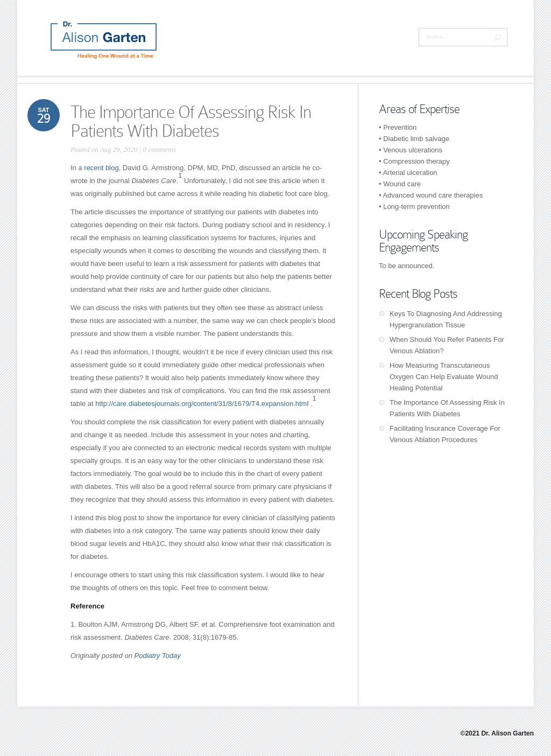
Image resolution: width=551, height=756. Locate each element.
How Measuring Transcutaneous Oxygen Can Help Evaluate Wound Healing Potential (444, 377)
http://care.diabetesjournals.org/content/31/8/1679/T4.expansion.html (202, 404)
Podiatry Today (158, 656)
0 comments (159, 149)
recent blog (101, 168)
